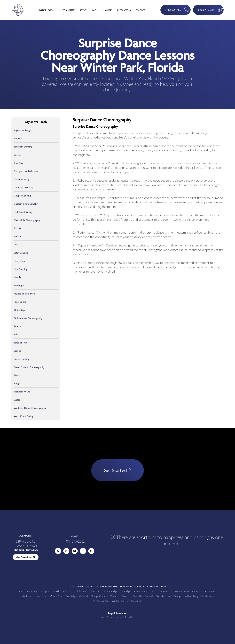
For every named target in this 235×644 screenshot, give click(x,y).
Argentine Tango (22, 130)
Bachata (18, 138)
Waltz (17, 400)
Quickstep (19, 310)
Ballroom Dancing (23, 147)
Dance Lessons (47, 10)
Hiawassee (166, 591)
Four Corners (141, 591)
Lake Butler (27, 596)
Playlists (107, 10)
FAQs (95, 10)
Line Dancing (21, 269)
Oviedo (126, 596)
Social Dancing (22, 359)
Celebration (81, 591)
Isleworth (197, 591)
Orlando (114, 596)
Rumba (18, 326)
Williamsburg (191, 596)
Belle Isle (67, 591)
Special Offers (68, 10)
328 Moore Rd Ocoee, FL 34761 (26, 544)
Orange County (99, 596)
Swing (17, 375)
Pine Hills (137, 596)
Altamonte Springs (28, 591)
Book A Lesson (211, 8)
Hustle (17, 236)
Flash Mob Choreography (27, 220)
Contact (140, 10)
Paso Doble (20, 302)
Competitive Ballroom (26, 171)
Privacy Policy (106, 617)
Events (84, 10)
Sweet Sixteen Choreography (29, 367)
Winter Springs (134, 601)
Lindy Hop (19, 261)
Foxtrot (18, 228)
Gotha (154, 591)
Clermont (95, 591)
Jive (16, 245)
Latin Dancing (21, 253)
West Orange (175, 596)
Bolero (17, 155)
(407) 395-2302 (177, 10)
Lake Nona (41, 596)
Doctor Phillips (110, 591)
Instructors (124, 10)
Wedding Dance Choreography (30, 408)
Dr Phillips (126, 591)
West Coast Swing (23, 416)
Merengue (19, 285)
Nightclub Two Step (24, 294)
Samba (17, 351)
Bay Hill (56, 591)
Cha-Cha (18, 163)
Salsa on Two (21, 343)
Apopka (45, 591)
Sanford (149, 596)
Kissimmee (211, 591)
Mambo (18, 277)
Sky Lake (160, 596)
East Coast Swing (23, 212)
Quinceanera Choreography (28, 318)
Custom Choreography (26, 204)
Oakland (83, 596)
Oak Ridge (71, 596)
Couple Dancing (22, 196)
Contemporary (22, 179)
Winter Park (118, 601)
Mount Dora (56, 596)
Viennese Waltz (22, 392)
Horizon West (182, 591)
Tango (17, 383)
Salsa (16, 334)
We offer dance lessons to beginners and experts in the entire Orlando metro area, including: (117, 586)
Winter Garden (101, 601)
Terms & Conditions (126, 617)
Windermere (208, 596)
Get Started (117, 470)
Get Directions (26, 557)
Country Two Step (24, 187)
